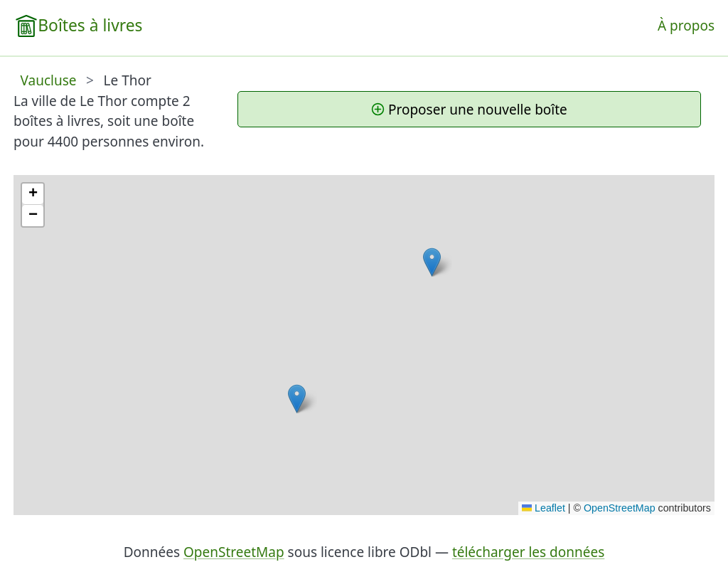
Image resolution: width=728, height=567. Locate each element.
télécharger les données (528, 552)
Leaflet (544, 508)
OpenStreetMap (620, 508)
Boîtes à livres (90, 25)
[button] (297, 399)
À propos (686, 26)
